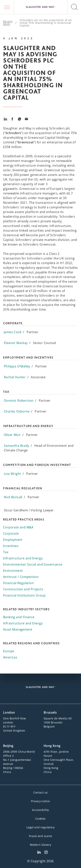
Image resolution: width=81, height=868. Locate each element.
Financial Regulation (18, 583)
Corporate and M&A (18, 527)
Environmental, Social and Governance (33, 564)
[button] (7, 7)
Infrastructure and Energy (23, 558)
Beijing (8, 746)
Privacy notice (40, 801)
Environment (13, 571)
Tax (6, 552)
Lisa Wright (12, 474)
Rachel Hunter (15, 377)
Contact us (41, 792)
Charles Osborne (17, 411)
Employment (13, 540)
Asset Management (18, 629)
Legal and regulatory (40, 827)
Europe (9, 651)
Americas (10, 657)
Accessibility (40, 810)
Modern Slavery (41, 845)
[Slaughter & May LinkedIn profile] (39, 853)
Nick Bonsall (13, 497)
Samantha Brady (16, 446)
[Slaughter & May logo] (40, 7)
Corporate (11, 533)
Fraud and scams (41, 836)
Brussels (50, 712)
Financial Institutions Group (24, 595)
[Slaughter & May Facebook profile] (46, 853)
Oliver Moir (12, 435)
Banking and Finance (19, 617)
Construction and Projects (23, 589)
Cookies (40, 819)
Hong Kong (52, 746)
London (9, 712)
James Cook (13, 332)
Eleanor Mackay (16, 343)
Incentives (11, 546)
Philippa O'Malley (17, 366)
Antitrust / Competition (21, 577)
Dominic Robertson (19, 401)
